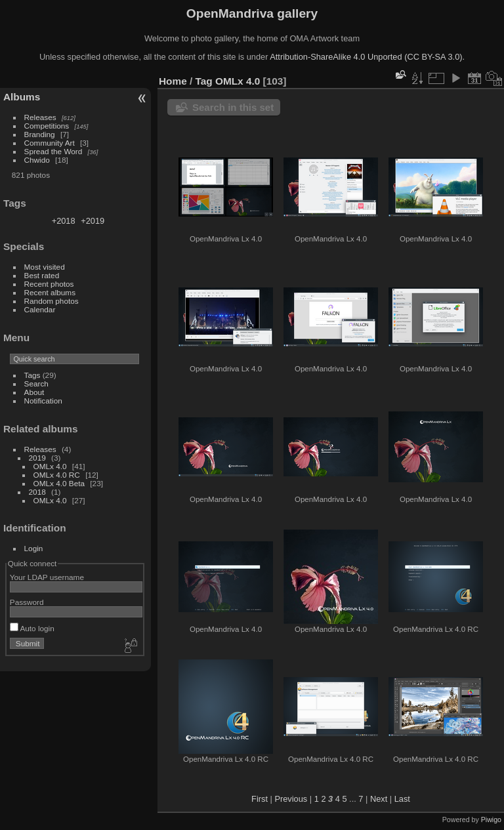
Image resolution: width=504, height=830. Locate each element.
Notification (43, 401)
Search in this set (233, 107)
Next (379, 799)
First (260, 799)
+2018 (64, 221)
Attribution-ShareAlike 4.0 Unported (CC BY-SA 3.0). (367, 57)
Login (34, 548)
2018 (37, 492)
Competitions (47, 126)
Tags (32, 375)
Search (36, 384)
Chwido (37, 160)
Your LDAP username (47, 577)
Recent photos (49, 284)
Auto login (32, 628)
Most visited (45, 267)
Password (27, 602)
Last (402, 799)
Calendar (40, 309)
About (34, 392)
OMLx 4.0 (50, 466)
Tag (204, 81)
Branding (40, 134)
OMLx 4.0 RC (57, 475)
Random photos (52, 301)
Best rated (42, 275)
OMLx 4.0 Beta (59, 483)
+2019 (93, 221)
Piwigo (491, 820)
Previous (291, 799)
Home (173, 81)
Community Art (50, 143)
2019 (37, 458)
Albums (22, 97)
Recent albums (50, 292)
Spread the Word (53, 151)
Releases (40, 117)
